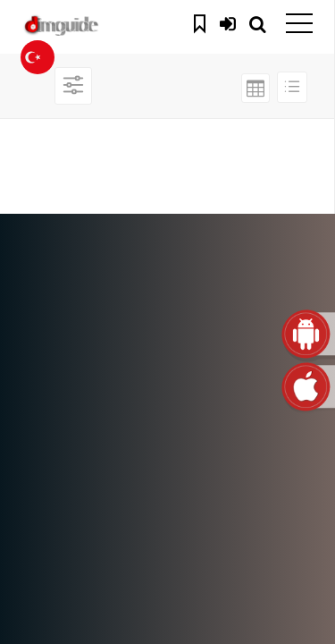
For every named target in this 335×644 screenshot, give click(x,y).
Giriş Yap (228, 21)
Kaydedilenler (202, 21)
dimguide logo (98, 27)
